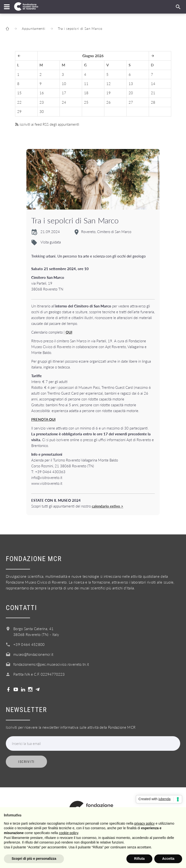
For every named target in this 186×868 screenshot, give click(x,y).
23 (42, 102)
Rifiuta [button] (139, 859)
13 (131, 84)
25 (86, 102)
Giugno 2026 (93, 56)
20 (131, 93)
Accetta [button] (168, 859)
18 (86, 93)
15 (19, 93)
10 (64, 84)
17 (64, 93)
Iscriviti (26, 762)
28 (153, 102)
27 (131, 102)
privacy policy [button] (145, 823)
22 (19, 102)
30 (42, 111)
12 (108, 84)
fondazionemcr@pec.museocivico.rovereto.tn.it (51, 664)
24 (64, 102)
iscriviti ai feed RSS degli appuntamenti (47, 124)
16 (42, 93)
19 (108, 93)
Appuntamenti (34, 28)
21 (153, 93)
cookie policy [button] (68, 833)
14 (153, 84)
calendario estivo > (108, 506)
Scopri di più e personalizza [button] (34, 859)
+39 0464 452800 (29, 644)
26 (108, 102)
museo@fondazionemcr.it (33, 654)
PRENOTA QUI (43, 419)
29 (19, 111)
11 (86, 84)
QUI (69, 332)
